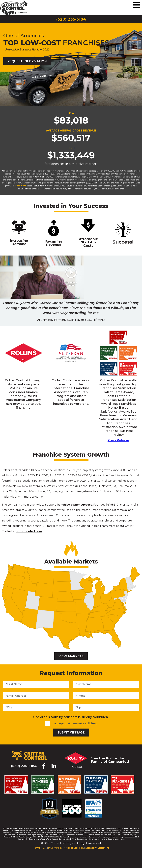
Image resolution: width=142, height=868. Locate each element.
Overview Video (70, 284)
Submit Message (71, 733)
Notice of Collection (74, 848)
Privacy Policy (55, 848)
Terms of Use (40, 848)
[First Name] (36, 684)
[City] (36, 707)
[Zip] (106, 707)
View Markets (71, 656)
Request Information (27, 61)
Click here (21, 186)
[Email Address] (36, 696)
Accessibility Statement (97, 848)
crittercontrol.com (29, 531)
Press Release (118, 440)
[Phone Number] (106, 696)
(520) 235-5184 (71, 19)
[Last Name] (106, 684)
